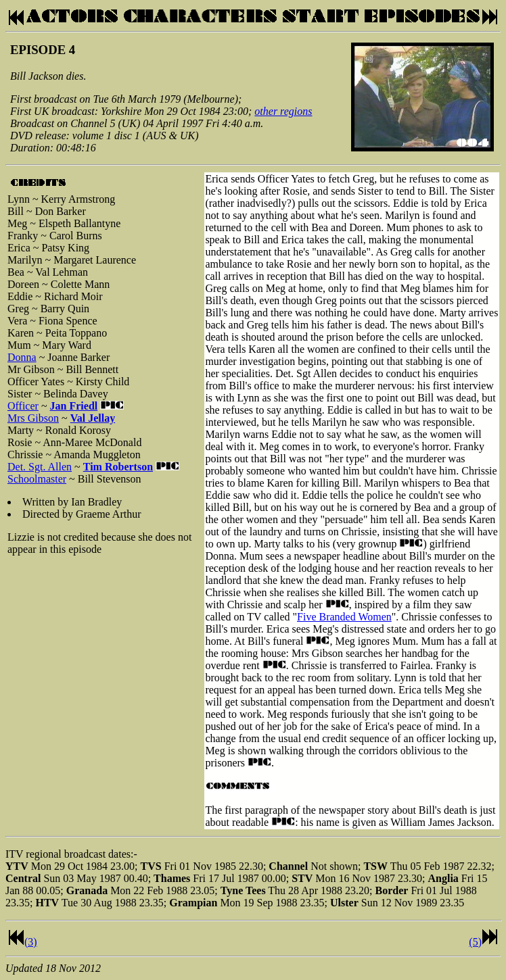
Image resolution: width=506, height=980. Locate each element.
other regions (283, 111)
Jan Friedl (74, 406)
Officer (23, 406)
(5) (475, 942)
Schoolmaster (37, 479)
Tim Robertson (118, 467)
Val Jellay (93, 418)
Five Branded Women (344, 617)
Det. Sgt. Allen (40, 467)
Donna (22, 357)
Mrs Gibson (33, 418)
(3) (31, 942)
